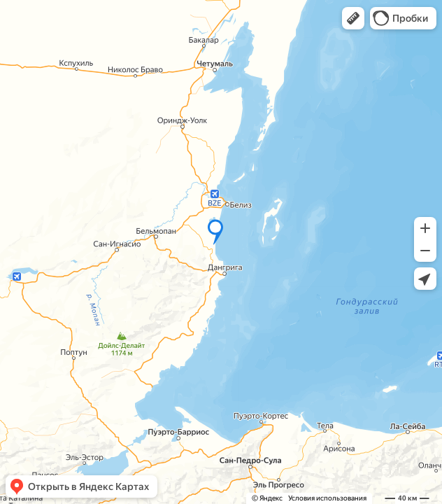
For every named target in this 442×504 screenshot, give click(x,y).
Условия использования (327, 498)
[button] (353, 18)
